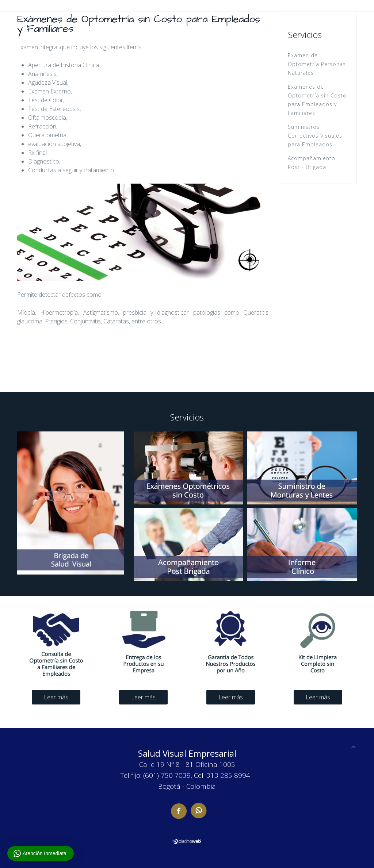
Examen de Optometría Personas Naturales (317, 64)
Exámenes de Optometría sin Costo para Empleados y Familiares (317, 100)
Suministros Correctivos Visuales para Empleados (315, 136)
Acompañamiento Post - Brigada (312, 163)
